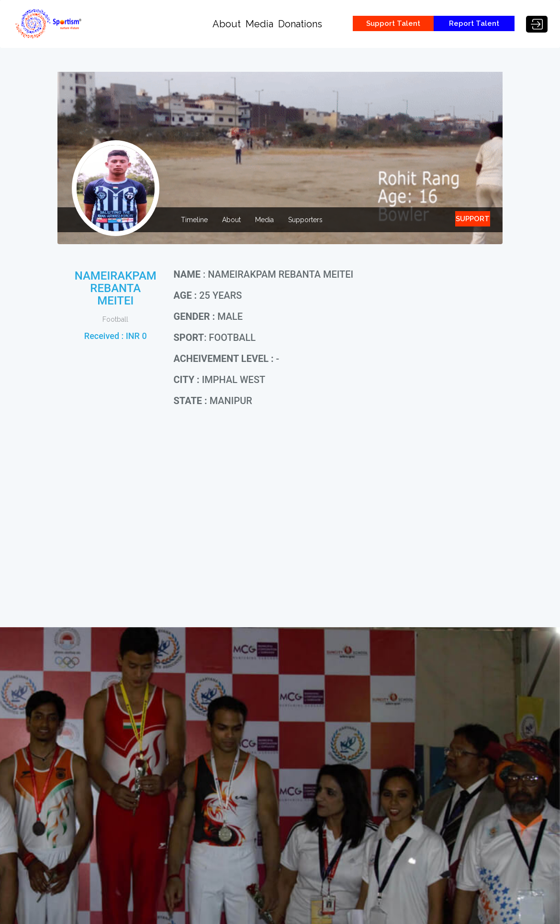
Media (259, 24)
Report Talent (474, 23)
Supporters (305, 220)
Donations (300, 24)
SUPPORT (473, 219)
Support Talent (393, 23)
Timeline (194, 220)
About (227, 24)
